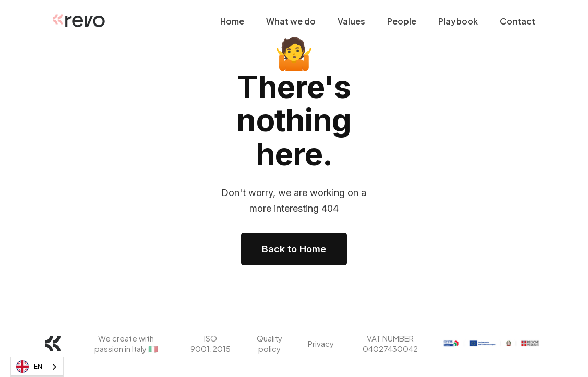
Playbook (458, 21)
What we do (291, 21)
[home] (79, 21)
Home (232, 21)
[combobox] (37, 367)
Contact (518, 21)
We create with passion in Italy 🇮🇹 (126, 343)
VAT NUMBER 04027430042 (390, 343)
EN (29, 367)
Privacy (321, 343)
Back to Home (294, 249)
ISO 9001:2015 (211, 343)
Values (351, 21)
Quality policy (269, 343)
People (402, 21)
